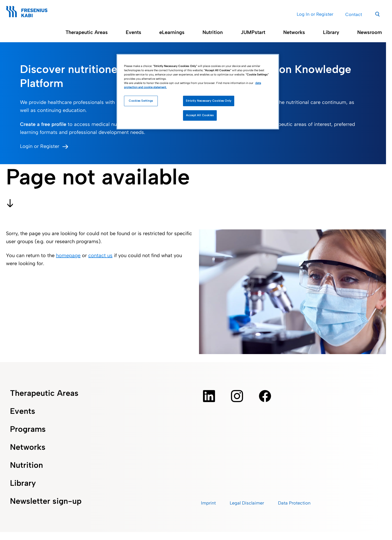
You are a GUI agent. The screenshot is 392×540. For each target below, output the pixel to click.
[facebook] (265, 396)
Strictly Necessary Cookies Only (209, 101)
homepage (68, 255)
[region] (198, 92)
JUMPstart (253, 32)
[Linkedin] (209, 396)
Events (133, 32)
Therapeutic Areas (87, 32)
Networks (294, 32)
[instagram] (237, 396)
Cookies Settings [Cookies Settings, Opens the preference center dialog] (141, 101)
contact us (100, 255)
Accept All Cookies (200, 115)
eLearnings (172, 32)
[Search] (378, 14)
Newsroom (370, 32)
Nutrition (213, 32)
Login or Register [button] (40, 146)
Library (331, 32)
